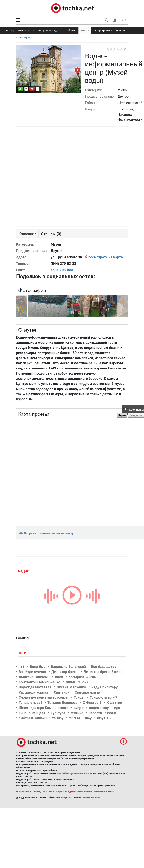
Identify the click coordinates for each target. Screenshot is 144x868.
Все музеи (25, 37)
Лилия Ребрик (77, 682)
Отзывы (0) (51, 234)
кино (23, 713)
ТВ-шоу (9, 31)
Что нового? (26, 31)
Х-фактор (114, 703)
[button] (115, 20)
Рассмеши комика (34, 692)
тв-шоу (58, 718)
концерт (39, 713)
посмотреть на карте (106, 257)
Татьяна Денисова (63, 703)
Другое (120, 31)
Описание (28, 234)
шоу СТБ (104, 718)
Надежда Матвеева (35, 687)
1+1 (22, 667)
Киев (59, 677)
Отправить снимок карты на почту (46, 533)
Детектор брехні (65, 672)
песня (112, 713)
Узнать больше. (91, 797)
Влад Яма (38, 667)
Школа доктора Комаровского (44, 708)
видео (79, 708)
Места (85, 31)
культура (58, 713)
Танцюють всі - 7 (104, 698)
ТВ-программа (102, 31)
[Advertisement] (71, 175)
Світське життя (87, 692)
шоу (88, 718)
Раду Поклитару (104, 687)
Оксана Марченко (71, 687)
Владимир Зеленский (68, 667)
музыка (77, 713)
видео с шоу (99, 708)
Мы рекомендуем (49, 31)
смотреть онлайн (33, 718)
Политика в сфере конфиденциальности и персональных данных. (78, 791)
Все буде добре (104, 667)
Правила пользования (28, 791)
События (70, 31)
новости (95, 713)
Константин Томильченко (39, 682)
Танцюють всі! (30, 703)
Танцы (79, 698)
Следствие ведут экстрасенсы (44, 698)
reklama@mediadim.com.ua (77, 773)
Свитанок (62, 692)
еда (117, 708)
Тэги (23, 653)
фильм (74, 718)
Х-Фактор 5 (92, 703)
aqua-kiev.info (62, 270)
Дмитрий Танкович (34, 677)
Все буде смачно (32, 672)
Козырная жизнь (82, 677)
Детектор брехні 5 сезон (103, 672)
